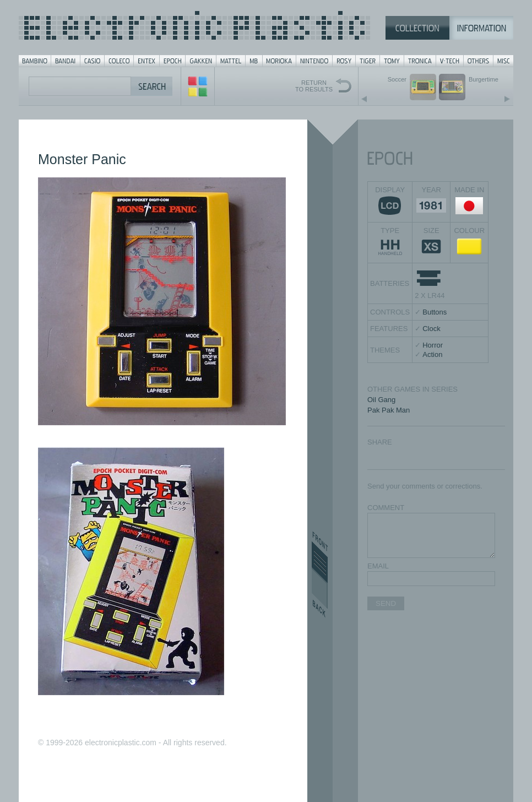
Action (432, 354)
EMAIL (378, 566)
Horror (433, 345)
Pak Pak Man (389, 410)
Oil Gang (381, 400)
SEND (386, 603)
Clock (431, 329)
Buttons (435, 312)
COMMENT (386, 508)
